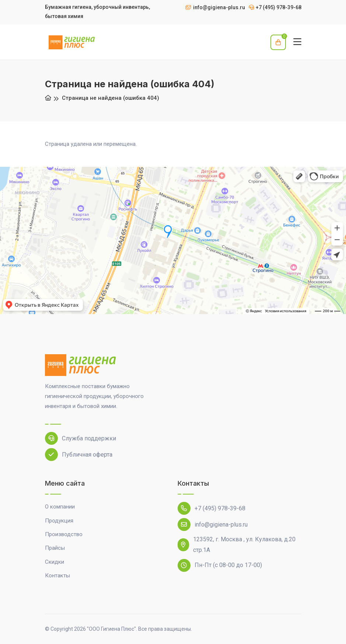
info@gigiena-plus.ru (213, 525)
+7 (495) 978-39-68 (212, 508)
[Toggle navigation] (297, 42)
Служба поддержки (81, 438)
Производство (64, 534)
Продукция (59, 521)
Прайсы (55, 548)
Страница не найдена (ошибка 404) (111, 98)
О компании (60, 507)
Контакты (57, 576)
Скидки (55, 562)
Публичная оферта (79, 455)
